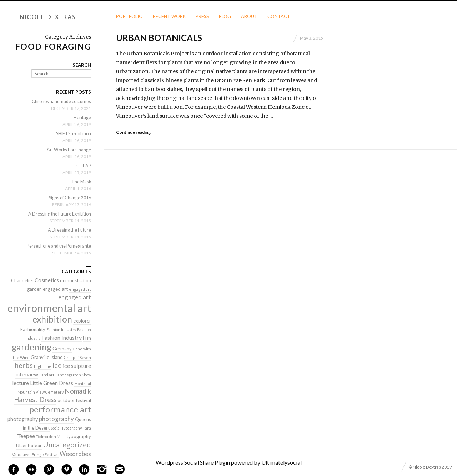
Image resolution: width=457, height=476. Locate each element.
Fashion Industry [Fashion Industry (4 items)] (62, 337)
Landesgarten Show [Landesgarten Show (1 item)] (73, 375)
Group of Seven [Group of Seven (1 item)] (77, 357)
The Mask (81, 182)
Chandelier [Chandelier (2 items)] (22, 280)
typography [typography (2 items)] (79, 436)
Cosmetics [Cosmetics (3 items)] (47, 280)
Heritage (82, 117)
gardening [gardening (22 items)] (32, 347)
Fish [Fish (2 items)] (87, 338)
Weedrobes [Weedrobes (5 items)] (75, 454)
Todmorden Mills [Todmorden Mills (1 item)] (51, 437)
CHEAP (84, 166)
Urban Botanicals (159, 38)
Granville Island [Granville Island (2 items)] (47, 357)
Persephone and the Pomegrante (57, 246)
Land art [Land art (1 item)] (47, 375)
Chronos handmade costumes (60, 101)
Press (202, 16)
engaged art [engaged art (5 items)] (75, 297)
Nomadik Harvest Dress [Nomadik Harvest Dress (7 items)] (52, 395)
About (249, 16)
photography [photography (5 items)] (56, 419)
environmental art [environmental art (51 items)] (49, 308)
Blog (225, 16)
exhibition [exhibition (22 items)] (52, 319)
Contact (279, 16)
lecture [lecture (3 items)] (21, 383)
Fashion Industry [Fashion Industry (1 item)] (61, 330)
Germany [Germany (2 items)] (62, 349)
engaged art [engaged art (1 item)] (80, 289)
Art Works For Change (68, 150)
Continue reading (133, 132)
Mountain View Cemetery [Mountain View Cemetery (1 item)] (41, 392)
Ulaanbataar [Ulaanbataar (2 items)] (29, 446)
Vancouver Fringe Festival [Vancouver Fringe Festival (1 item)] (35, 454)
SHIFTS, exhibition (72, 133)
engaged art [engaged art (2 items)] (55, 289)
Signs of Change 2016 (68, 198)
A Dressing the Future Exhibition (58, 214)
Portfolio (129, 16)
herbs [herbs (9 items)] (24, 365)
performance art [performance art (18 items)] (60, 409)
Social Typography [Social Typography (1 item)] (66, 428)
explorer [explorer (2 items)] (82, 321)
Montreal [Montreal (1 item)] (83, 383)
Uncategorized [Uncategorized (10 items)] (67, 445)
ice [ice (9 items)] (57, 365)
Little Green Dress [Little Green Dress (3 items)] (52, 383)
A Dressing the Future (69, 230)
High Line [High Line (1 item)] (43, 366)
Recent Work (169, 16)
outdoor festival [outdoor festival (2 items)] (74, 400)
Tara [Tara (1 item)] (87, 428)
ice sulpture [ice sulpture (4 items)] (77, 366)
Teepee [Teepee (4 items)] (26, 436)
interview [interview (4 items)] (27, 374)
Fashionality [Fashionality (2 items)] (33, 329)
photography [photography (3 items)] (23, 419)
